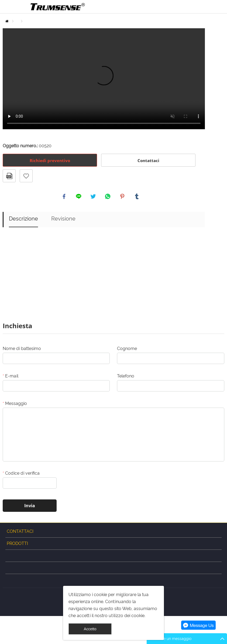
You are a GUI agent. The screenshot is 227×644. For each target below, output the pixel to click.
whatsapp (108, 197)
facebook (65, 197)
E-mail (11, 377)
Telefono (126, 377)
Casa (7, 21)
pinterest (123, 197)
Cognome (127, 350)
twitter (94, 197)
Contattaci (148, 160)
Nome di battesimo (22, 350)
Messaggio (15, 405)
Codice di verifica (21, 475)
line (79, 197)
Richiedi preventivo (50, 160)
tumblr (137, 197)
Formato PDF (9, 176)
